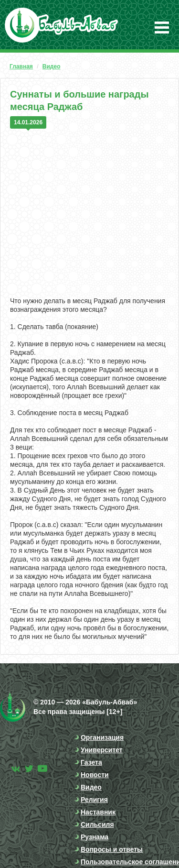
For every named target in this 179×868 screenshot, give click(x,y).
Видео (52, 66)
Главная (21, 66)
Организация (102, 737)
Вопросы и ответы (112, 849)
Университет (102, 750)
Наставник (98, 812)
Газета (91, 762)
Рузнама (95, 837)
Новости (95, 775)
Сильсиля (97, 824)
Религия (94, 800)
